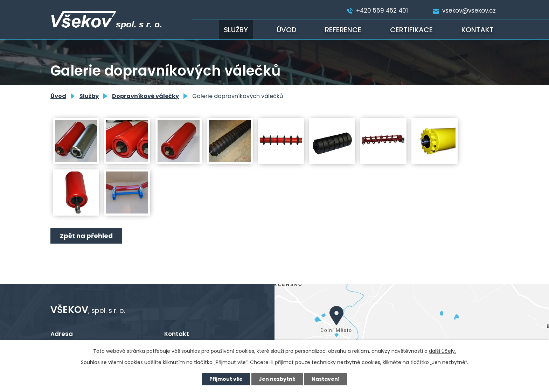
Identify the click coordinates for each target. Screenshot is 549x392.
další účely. (442, 351)
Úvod (287, 30)
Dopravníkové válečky (145, 96)
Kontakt (478, 30)
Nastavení (326, 379)
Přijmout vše (226, 379)
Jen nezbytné (277, 379)
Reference (343, 30)
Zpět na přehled (86, 236)
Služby (236, 30)
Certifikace (411, 30)
